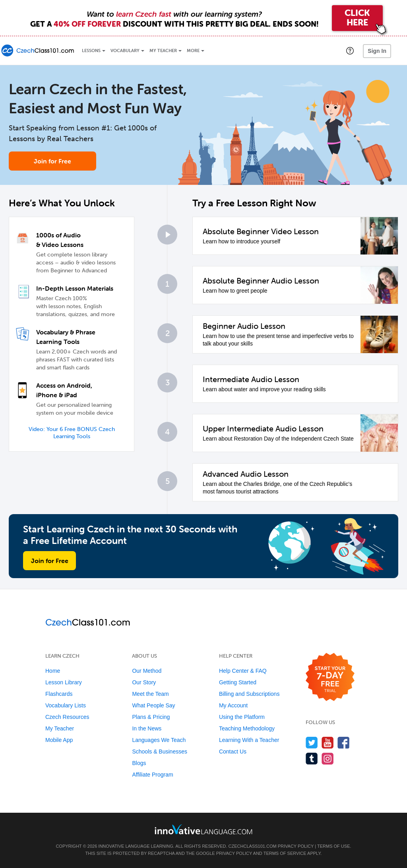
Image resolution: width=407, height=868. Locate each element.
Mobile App (59, 740)
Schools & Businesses (160, 751)
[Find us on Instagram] (328, 758)
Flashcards (59, 694)
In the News (147, 728)
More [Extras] (193, 51)
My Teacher (163, 51)
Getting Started (238, 682)
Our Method (147, 671)
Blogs (139, 763)
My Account (233, 705)
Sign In (377, 51)
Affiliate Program (152, 775)
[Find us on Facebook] (344, 743)
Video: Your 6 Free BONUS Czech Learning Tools (72, 433)
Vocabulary (125, 51)
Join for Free (52, 161)
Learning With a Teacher (249, 740)
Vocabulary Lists (66, 705)
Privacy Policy (296, 846)
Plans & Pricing (151, 717)
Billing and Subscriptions (249, 694)
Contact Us (233, 751)
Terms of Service (285, 853)
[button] (350, 50)
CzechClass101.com (253, 846)
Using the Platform (242, 717)
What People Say (153, 705)
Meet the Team (150, 694)
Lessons (91, 51)
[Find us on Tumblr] (312, 758)
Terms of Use (334, 846)
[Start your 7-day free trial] (330, 677)
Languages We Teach (159, 740)
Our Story (144, 682)
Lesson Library (64, 682)
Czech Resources (67, 717)
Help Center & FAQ (243, 671)
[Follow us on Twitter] (312, 743)
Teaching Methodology (247, 728)
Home (53, 671)
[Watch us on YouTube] (328, 743)
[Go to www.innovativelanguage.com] (203, 829)
